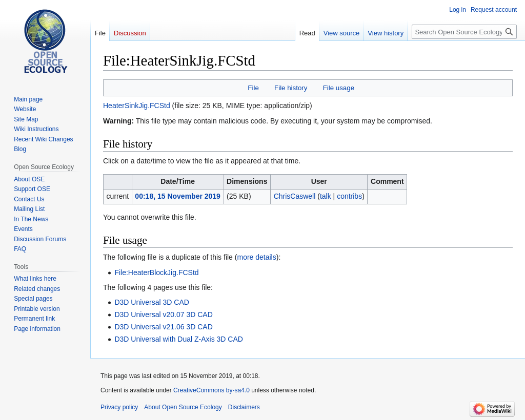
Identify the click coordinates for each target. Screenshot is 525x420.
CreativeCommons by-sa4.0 (211, 390)
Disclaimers (244, 407)
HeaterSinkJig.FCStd (137, 106)
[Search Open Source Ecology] (464, 32)
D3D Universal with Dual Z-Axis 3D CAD (179, 339)
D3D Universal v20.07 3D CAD (163, 314)
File (253, 88)
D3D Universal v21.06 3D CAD (163, 327)
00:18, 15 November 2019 (178, 196)
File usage (339, 88)
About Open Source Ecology (183, 407)
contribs (349, 196)
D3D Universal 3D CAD (152, 302)
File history (291, 88)
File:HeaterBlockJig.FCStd (156, 272)
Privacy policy (119, 407)
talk (326, 196)
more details (256, 257)
